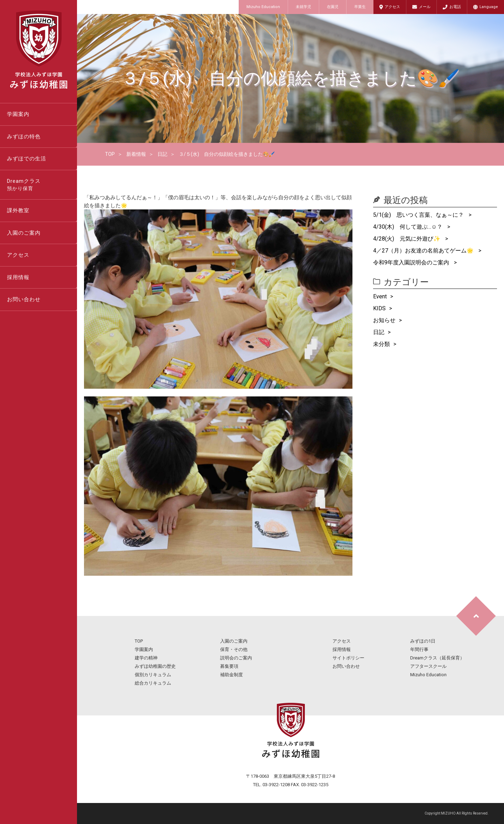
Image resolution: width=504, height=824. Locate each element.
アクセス (392, 7)
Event (380, 296)
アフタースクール (428, 666)
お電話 (455, 7)
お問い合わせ (24, 299)
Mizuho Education (263, 7)
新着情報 (136, 154)
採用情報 (18, 277)
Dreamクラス (42, 185)
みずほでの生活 (27, 159)
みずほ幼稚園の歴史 (155, 666)
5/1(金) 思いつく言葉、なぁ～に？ (419, 215)
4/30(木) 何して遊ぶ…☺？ (408, 227)
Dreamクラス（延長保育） (437, 658)
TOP (110, 154)
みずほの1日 (423, 641)
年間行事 (419, 649)
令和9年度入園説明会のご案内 (412, 262)
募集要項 (229, 666)
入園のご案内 (24, 233)
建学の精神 (146, 658)
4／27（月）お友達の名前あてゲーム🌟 (424, 251)
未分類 (381, 344)
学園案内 (18, 114)
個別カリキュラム (153, 675)
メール (425, 7)
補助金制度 (232, 675)
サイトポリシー (348, 658)
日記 (162, 154)
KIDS (379, 308)
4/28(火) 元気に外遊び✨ (407, 239)
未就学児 (303, 7)
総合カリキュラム (153, 683)
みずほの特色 (24, 137)
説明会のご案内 (236, 658)
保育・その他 (234, 649)
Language (489, 7)
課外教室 (18, 210)
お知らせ (384, 320)
